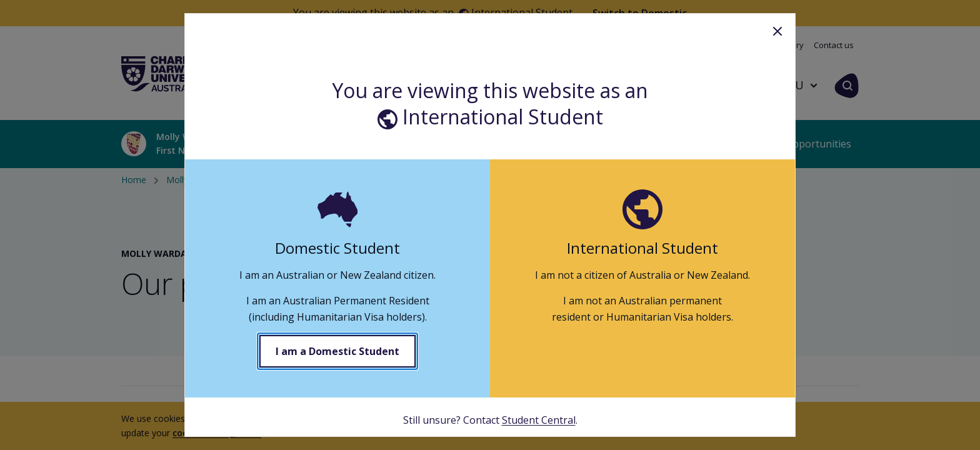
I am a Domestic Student (337, 351)
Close (777, 31)
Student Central (539, 420)
